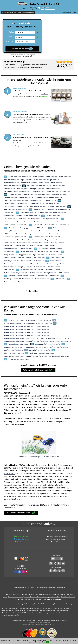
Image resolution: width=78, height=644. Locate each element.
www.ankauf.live (43, 594)
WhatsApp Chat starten (22, 536)
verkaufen (15, 176)
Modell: (11, 37)
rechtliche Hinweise (38, 624)
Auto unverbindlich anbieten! (38, 369)
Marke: (11, 32)
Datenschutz (27, 624)
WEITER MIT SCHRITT (22, 49)
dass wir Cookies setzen (37, 642)
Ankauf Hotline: (52, 538)
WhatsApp (47, 103)
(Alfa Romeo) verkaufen (18, 320)
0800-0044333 (63, 536)
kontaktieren (9, 473)
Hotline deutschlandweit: (18, 12)
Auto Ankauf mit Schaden (57, 594)
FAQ (54, 624)
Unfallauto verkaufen (20, 587)
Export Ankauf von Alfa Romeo (40, 599)
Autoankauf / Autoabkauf (16, 596)
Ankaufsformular (58, 541)
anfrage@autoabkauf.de (48, 9)
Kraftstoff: (10, 41)
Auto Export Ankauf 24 (44, 4)
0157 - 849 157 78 (44, 7)
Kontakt (30, 421)
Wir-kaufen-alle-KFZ (57, 599)
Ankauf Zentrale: (53, 536)
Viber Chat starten (22, 541)
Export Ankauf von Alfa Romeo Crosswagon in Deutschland (42, 596)
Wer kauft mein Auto (31, 594)
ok (47, 642)
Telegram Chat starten (22, 538)
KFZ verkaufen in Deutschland (15, 594)
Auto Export (31, 587)
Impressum (48, 624)
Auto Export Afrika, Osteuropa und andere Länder (51, 587)
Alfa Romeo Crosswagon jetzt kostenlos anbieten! (38, 456)
